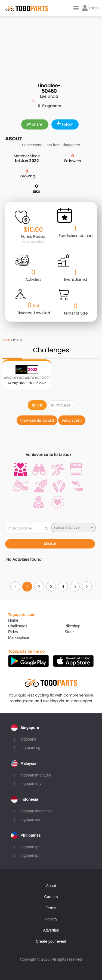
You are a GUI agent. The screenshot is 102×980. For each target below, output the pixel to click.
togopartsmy (31, 784)
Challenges (18, 626)
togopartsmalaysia (36, 775)
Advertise (51, 930)
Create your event (51, 941)
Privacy (51, 919)
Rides (13, 632)
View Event (72, 420)
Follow (65, 124)
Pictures (61, 405)
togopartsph (30, 847)
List (37, 405)
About (51, 886)
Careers (51, 897)
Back (6, 340)
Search (50, 544)
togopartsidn (31, 819)
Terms (51, 908)
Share (35, 124)
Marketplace (18, 637)
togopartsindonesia (36, 811)
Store (69, 632)
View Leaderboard (37, 420)
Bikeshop (73, 626)
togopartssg (30, 748)
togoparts (28, 739)
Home (13, 620)
